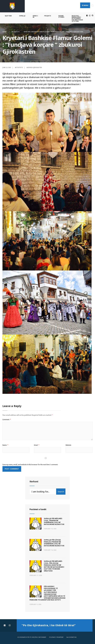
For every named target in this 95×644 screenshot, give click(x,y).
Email (37, 444)
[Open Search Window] (92, 15)
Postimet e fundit (40, 508)
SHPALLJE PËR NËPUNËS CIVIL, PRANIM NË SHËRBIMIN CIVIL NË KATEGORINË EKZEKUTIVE (54, 520)
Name (5, 444)
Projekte (48, 15)
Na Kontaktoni (71, 636)
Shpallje (22, 15)
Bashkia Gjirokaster (34, 67)
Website (68, 444)
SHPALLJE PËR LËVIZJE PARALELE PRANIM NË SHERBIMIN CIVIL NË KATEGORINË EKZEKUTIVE (54, 542)
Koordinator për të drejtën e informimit (32, 636)
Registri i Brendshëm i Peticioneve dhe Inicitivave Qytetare (77, 18)
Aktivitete (16, 31)
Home (5, 31)
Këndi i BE (35, 16)
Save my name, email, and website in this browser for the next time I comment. (30, 464)
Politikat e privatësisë (56, 636)
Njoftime (8, 15)
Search (61, 491)
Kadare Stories (61, 16)
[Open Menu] (92, 5)
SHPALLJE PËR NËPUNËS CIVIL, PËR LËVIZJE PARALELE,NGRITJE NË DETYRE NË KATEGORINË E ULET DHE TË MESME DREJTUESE (54, 565)
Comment (7, 419)
